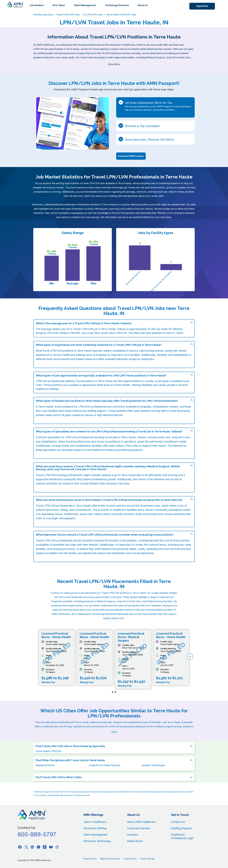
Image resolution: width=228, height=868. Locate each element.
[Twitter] (26, 847)
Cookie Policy (130, 859)
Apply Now (202, 6)
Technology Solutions (117, 5)
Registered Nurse (45, 765)
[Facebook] (20, 847)
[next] (190, 657)
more (114, 732)
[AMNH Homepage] (15, 5)
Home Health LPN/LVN (48, 751)
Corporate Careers (139, 828)
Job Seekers (37, 5)
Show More (114, 64)
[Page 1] (113, 692)
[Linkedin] (32, 847)
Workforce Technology (97, 841)
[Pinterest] (39, 847)
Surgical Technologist (153, 765)
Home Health (122, 385)
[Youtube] (51, 847)
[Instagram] (57, 847)
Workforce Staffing (95, 828)
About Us (143, 5)
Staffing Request (181, 828)
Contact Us (178, 822)
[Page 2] (115, 692)
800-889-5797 (37, 834)
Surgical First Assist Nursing (104, 765)
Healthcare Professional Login (182, 836)
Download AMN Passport (131, 156)
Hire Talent (59, 5)
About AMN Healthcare (141, 822)
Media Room (135, 841)
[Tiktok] (45, 847)
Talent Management (85, 5)
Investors (133, 835)
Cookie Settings (147, 859)
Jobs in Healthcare (95, 822)
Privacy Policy (90, 859)
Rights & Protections (110, 859)
